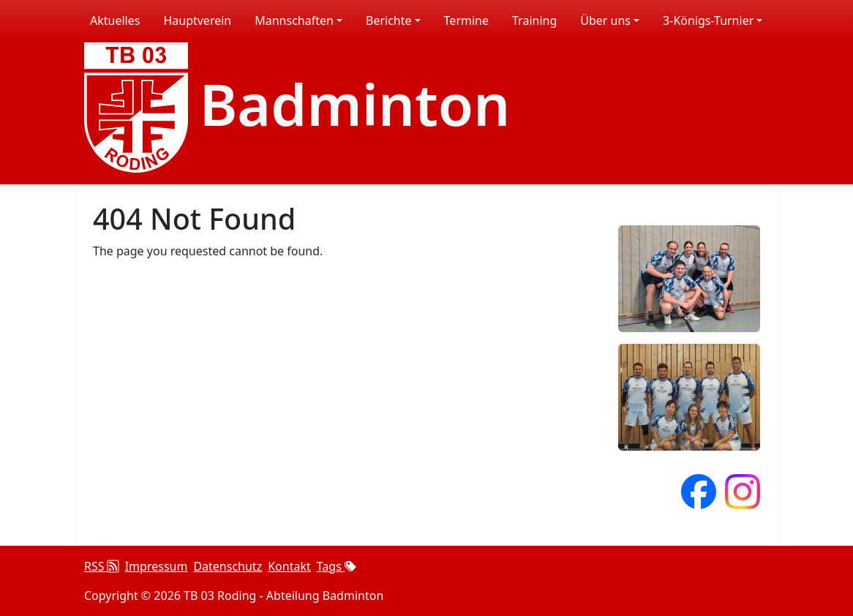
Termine (466, 20)
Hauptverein (197, 20)
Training (534, 20)
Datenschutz (228, 566)
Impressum (157, 566)
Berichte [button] (389, 20)
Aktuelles (115, 20)
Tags (337, 566)
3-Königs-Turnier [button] (708, 20)
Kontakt (289, 566)
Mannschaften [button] (294, 20)
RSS (102, 566)
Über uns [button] (605, 20)
